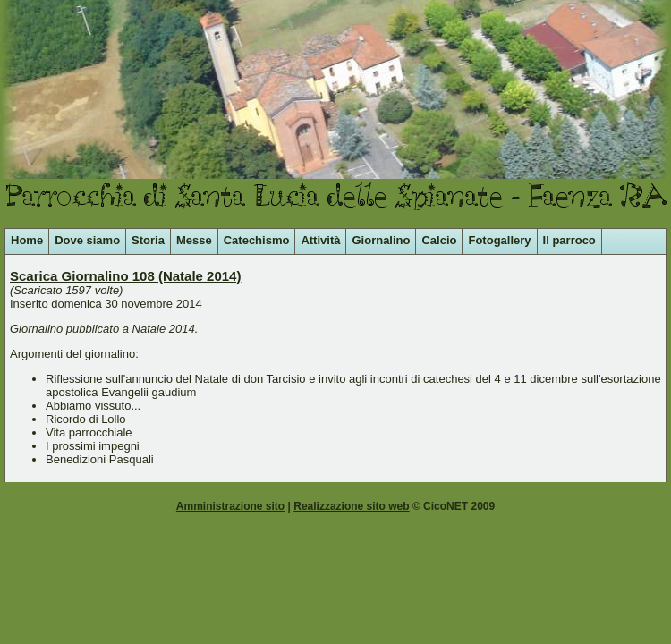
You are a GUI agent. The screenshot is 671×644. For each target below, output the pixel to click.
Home (27, 240)
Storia (148, 240)
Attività (320, 240)
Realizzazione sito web (351, 506)
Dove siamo (87, 240)
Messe (194, 240)
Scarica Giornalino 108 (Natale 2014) (125, 276)
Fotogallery (499, 240)
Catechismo (257, 240)
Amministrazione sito (230, 506)
